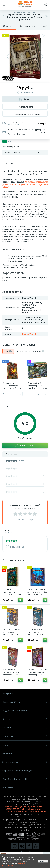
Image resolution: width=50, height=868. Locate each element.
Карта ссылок (25, 852)
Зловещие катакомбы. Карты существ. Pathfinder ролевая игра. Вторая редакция (12, 633)
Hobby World (29, 334)
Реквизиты (25, 736)
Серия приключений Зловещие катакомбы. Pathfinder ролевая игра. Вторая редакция (37, 593)
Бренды (25, 719)
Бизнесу (25, 745)
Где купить (25, 693)
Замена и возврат (25, 762)
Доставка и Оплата (25, 702)
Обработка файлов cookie (25, 779)
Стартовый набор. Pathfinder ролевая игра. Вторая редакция (37, 386)
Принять (43, 861)
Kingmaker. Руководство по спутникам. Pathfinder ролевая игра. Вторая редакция (12, 594)
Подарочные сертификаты (25, 711)
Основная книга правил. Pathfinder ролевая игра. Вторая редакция (12, 387)
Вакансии (25, 753)
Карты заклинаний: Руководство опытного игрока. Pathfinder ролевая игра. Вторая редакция (37, 635)
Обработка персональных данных (25, 771)
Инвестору (25, 788)
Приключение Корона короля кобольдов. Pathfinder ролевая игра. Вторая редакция (37, 674)
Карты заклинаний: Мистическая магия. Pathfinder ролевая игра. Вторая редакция (12, 674)
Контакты (25, 728)
